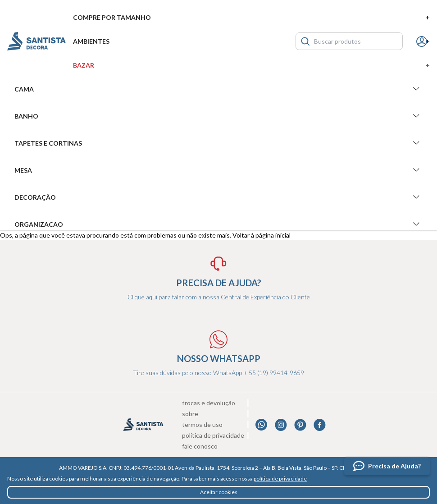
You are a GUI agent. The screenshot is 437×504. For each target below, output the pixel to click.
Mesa (218, 170)
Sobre (190, 414)
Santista (36, 41)
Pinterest (300, 425)
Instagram (281, 425)
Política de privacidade (213, 435)
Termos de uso (202, 425)
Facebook (320, 425)
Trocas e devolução (209, 403)
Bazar (251, 65)
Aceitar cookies (219, 492)
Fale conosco (200, 446)
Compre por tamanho (251, 17)
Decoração (218, 197)
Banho (218, 116)
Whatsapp (262, 425)
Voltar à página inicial (262, 235)
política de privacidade (280, 479)
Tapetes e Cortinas (218, 143)
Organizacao (218, 224)
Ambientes (251, 41)
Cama (218, 89)
